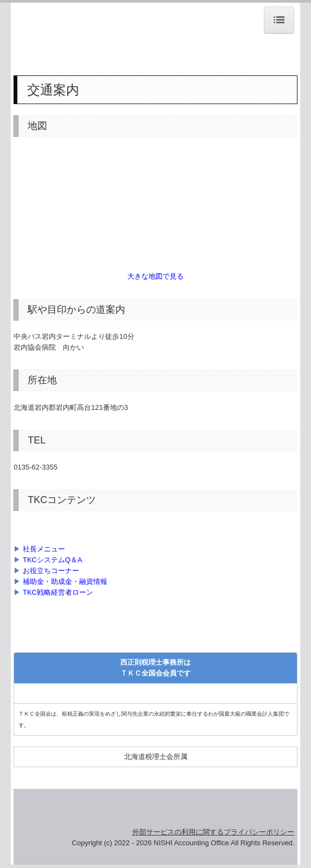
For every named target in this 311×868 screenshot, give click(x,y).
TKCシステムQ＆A (53, 560)
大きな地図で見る (155, 276)
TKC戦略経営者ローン (58, 592)
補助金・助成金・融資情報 (65, 581)
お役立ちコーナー (51, 571)
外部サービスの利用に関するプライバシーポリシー (213, 832)
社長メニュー (44, 549)
